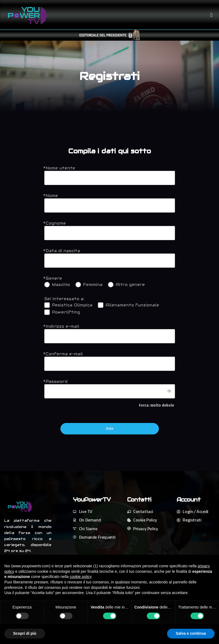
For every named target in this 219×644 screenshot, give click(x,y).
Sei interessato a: (64, 299)
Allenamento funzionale (132, 305)
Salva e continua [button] (191, 633)
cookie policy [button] (81, 577)
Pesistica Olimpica (72, 305)
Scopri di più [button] (25, 633)
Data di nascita (63, 251)
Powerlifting (66, 312)
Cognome (56, 223)
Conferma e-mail (64, 354)
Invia (110, 429)
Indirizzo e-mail (62, 326)
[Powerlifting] (47, 312)
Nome (52, 196)
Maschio (61, 285)
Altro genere (130, 285)
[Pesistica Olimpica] (47, 305)
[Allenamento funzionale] (101, 305)
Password (57, 381)
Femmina (93, 285)
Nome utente (60, 168)
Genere (54, 278)
